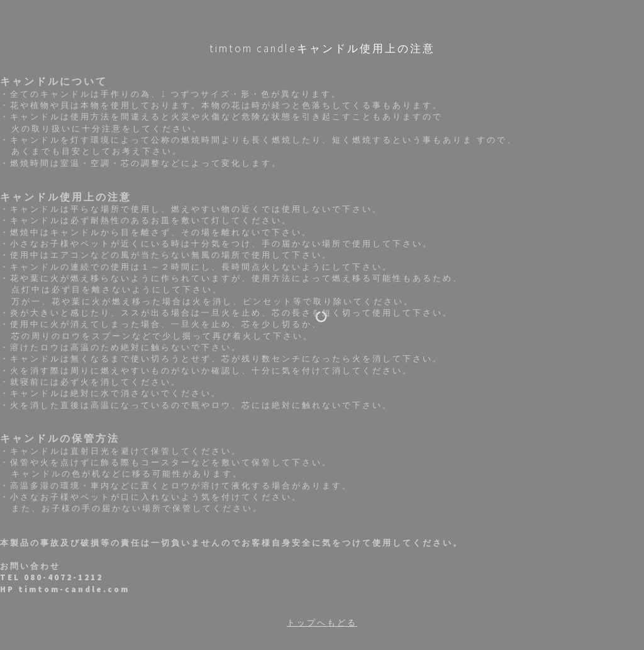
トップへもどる (322, 623)
